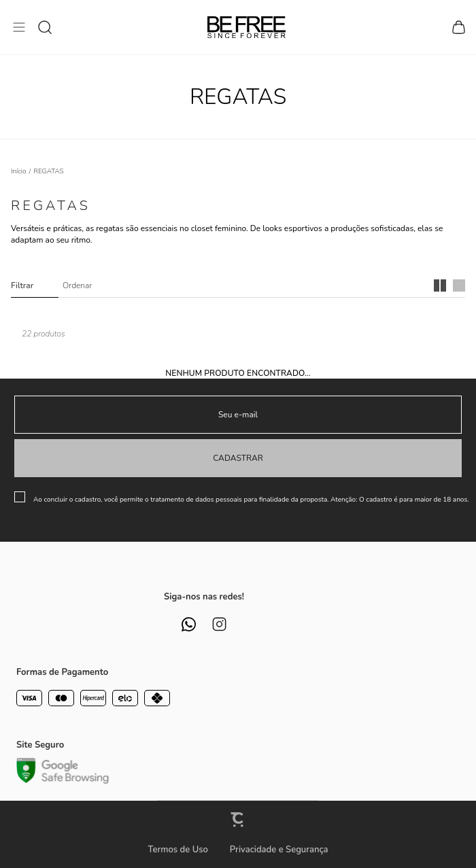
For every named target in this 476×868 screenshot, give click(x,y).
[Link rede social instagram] (219, 624)
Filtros (35, 285)
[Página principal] (247, 27)
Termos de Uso (177, 850)
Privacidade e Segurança (279, 850)
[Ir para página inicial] (19, 171)
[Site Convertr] (238, 819)
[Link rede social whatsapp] (189, 624)
